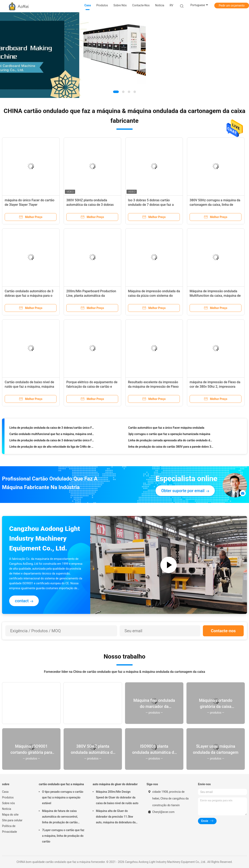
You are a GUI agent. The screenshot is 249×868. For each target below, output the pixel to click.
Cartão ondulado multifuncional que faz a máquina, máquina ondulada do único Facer (52, 435)
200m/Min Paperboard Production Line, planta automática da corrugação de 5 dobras (91, 296)
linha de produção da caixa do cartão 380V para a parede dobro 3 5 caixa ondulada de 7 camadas (171, 447)
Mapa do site (10, 815)
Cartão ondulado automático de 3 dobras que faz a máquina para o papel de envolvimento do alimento (30, 296)
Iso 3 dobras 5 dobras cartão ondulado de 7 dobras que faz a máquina (151, 205)
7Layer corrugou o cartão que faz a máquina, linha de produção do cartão (63, 836)
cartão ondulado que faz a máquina (61, 784)
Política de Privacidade (9, 829)
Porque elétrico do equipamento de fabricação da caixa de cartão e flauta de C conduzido (92, 387)
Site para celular (12, 820)
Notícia (7, 809)
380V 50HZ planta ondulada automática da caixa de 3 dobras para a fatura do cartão (90, 205)
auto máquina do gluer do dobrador (115, 784)
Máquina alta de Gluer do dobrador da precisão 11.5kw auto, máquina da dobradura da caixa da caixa (116, 817)
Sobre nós (8, 803)
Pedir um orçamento (232, 6)
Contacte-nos (223, 631)
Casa (5, 792)
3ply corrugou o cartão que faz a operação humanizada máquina (169, 435)
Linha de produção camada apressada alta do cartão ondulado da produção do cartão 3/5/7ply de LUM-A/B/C (171, 441)
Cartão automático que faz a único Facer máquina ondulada (166, 428)
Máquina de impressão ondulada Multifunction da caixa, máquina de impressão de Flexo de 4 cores (215, 296)
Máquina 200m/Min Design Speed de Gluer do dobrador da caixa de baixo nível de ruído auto (117, 797)
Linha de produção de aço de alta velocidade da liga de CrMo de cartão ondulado (52, 447)
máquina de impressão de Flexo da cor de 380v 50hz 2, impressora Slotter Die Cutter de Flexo (215, 387)
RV (171, 5)
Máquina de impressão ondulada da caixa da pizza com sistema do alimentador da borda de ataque (154, 296)
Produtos (8, 797)
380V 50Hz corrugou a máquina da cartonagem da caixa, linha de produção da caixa (215, 205)
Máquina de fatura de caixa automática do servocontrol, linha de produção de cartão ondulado (60, 817)
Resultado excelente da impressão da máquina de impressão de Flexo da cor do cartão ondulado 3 (153, 387)
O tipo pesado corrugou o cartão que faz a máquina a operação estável (63, 797)
